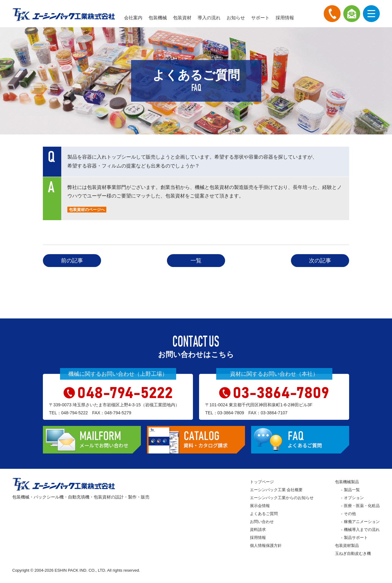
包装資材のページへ (87, 210)
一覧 (196, 261)
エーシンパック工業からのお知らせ (282, 498)
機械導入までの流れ (362, 530)
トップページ (262, 482)
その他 (350, 514)
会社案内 (133, 18)
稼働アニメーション (362, 522)
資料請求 (258, 530)
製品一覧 (352, 490)
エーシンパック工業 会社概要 (276, 490)
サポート (260, 18)
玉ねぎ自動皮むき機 (353, 553)
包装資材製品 (347, 545)
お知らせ (236, 18)
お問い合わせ (262, 522)
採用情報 (285, 18)
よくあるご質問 (264, 514)
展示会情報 (260, 506)
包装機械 (158, 18)
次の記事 (320, 261)
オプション (354, 498)
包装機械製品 (347, 482)
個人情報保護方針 (266, 545)
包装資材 (182, 18)
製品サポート (356, 538)
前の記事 (72, 261)
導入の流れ (209, 18)
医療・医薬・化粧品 (362, 506)
